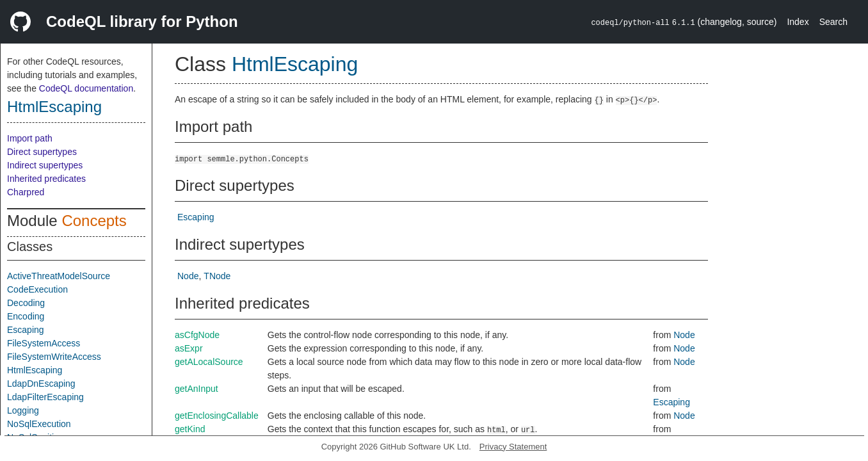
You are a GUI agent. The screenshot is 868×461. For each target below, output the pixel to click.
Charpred (26, 192)
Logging (23, 410)
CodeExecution (37, 289)
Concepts (94, 221)
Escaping (26, 330)
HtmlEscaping (54, 107)
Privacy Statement (513, 447)
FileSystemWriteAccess (54, 357)
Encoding (26, 316)
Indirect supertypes (45, 165)
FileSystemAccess (44, 343)
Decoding (26, 303)
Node (188, 276)
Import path (30, 138)
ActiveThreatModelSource (59, 276)
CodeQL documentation (86, 88)
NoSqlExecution (39, 424)
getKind (190, 429)
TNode (217, 276)
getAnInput (197, 389)
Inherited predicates (46, 179)
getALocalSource (209, 362)
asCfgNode (197, 335)
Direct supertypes (42, 152)
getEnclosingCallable (217, 416)
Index (798, 22)
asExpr (189, 348)
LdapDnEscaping (41, 384)
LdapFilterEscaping (45, 397)
